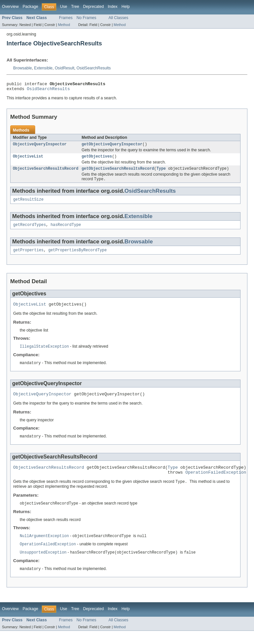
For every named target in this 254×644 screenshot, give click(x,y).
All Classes (118, 18)
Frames (66, 18)
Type (161, 172)
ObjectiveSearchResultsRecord (46, 172)
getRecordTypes (30, 230)
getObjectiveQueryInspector (112, 147)
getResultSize (28, 204)
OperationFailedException (216, 483)
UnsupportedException (43, 565)
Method (64, 25)
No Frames (87, 18)
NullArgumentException (44, 548)
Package (30, 7)
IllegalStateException (44, 354)
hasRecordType (66, 230)
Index (113, 7)
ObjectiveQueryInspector (40, 147)
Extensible (43, 68)
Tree (75, 7)
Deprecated (94, 7)
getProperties (28, 256)
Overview (10, 7)
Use (63, 7)
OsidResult (64, 68)
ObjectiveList (28, 160)
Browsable (23, 68)
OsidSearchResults (94, 68)
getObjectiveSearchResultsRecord (118, 172)
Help (126, 7)
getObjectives (97, 160)
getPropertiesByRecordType (78, 256)
